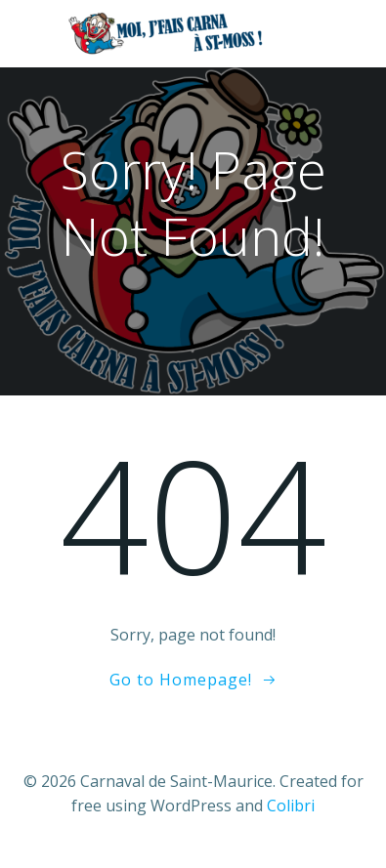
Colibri (291, 806)
